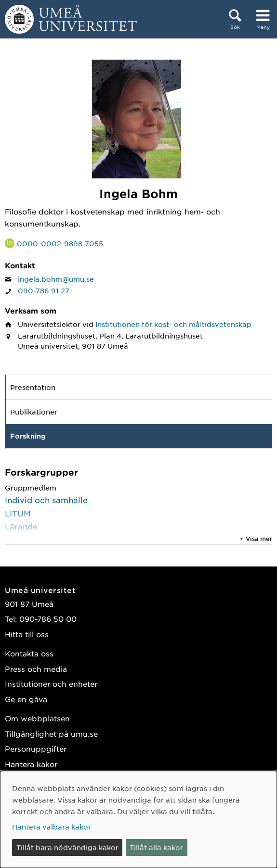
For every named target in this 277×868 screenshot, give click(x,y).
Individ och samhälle (46, 500)
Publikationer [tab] (34, 412)
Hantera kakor (31, 764)
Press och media (36, 669)
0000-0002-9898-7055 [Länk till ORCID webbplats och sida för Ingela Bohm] (60, 243)
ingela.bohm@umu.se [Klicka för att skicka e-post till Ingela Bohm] (56, 279)
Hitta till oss (27, 634)
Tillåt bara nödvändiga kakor (67, 847)
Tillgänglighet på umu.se (51, 734)
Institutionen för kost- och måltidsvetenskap (173, 324)
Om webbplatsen (37, 718)
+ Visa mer (256, 539)
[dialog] (138, 819)
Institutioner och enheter (51, 684)
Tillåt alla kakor (156, 847)
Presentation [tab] (33, 387)
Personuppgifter (36, 748)
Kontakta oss (29, 653)
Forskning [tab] (28, 436)
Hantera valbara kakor (52, 827)
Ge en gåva (26, 699)
